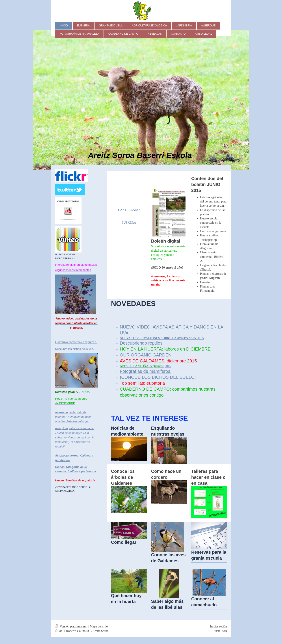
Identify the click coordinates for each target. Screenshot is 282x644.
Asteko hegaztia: (66, 412)
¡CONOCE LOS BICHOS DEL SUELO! (158, 377)
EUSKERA (129, 223)
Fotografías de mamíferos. (146, 371)
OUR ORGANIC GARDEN (146, 355)
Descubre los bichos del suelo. (74, 349)
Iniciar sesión (218, 626)
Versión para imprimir (72, 626)
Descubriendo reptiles (141, 343)
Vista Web (221, 631)
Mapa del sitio (99, 626)
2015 (168, 366)
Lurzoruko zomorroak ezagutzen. (76, 342)
